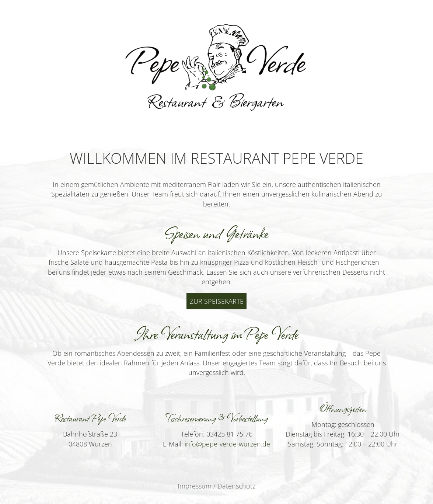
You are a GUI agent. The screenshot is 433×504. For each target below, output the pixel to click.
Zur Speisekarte (217, 301)
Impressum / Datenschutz (216, 486)
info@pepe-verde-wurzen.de (227, 444)
